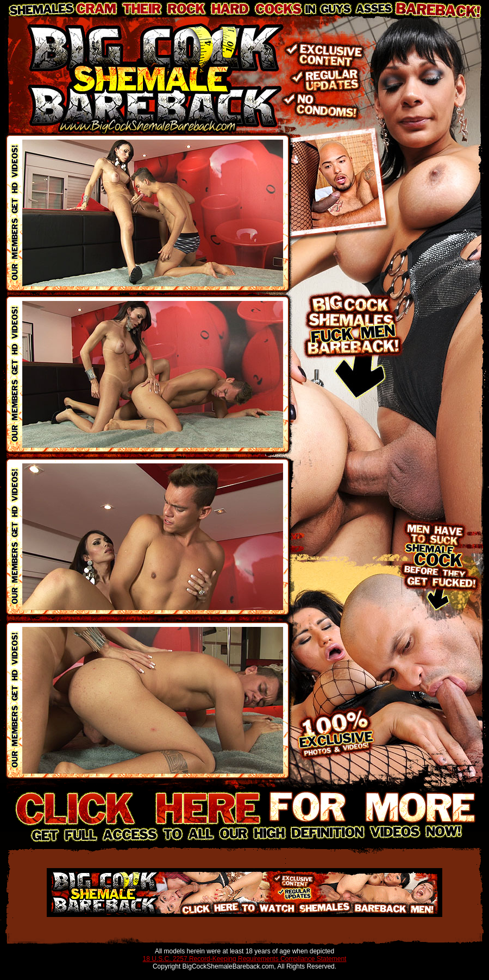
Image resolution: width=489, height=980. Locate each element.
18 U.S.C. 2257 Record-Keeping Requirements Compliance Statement (245, 959)
